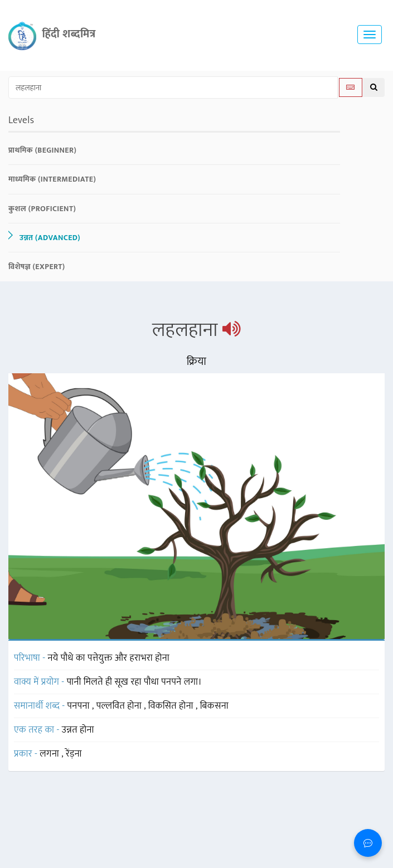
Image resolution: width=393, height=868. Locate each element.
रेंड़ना (74, 754)
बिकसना (214, 706)
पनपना (80, 706)
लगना (50, 754)
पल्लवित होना (120, 706)
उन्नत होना (78, 730)
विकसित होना (172, 706)
